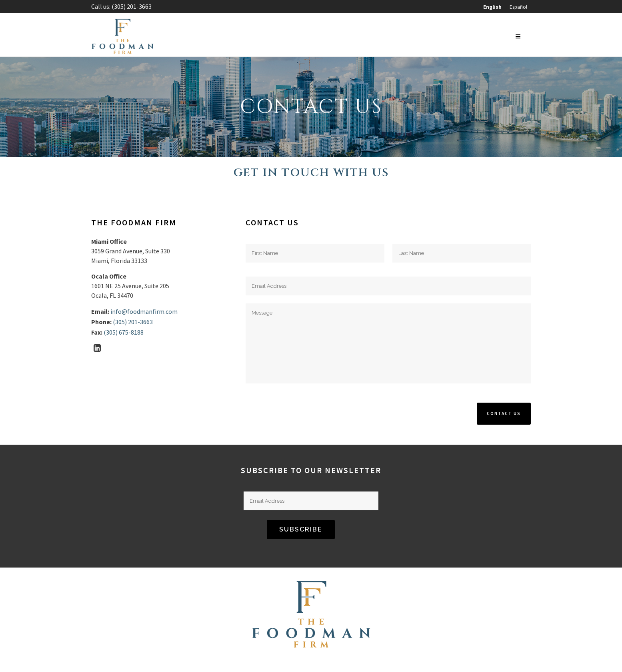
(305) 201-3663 (132, 6)
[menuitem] (492, 7)
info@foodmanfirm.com (144, 311)
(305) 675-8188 (124, 332)
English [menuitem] (492, 7)
